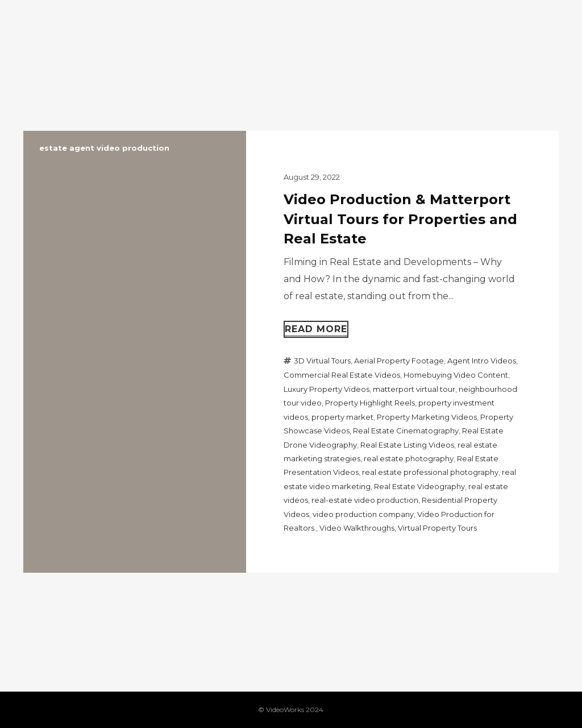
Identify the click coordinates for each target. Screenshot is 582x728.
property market (342, 417)
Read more (316, 329)
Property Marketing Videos (427, 417)
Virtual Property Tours (437, 528)
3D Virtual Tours (322, 361)
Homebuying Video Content (456, 375)
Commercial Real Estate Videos (342, 375)
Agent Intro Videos (482, 361)
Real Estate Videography (419, 486)
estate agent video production (104, 148)
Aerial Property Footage (399, 361)
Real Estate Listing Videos (407, 445)
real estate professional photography (430, 472)
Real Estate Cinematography (406, 431)
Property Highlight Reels (370, 403)
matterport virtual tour (414, 389)
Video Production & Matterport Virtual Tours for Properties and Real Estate (400, 219)
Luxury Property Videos (327, 389)
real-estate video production (365, 500)
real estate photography (409, 458)
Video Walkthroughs (357, 528)
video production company (363, 514)
